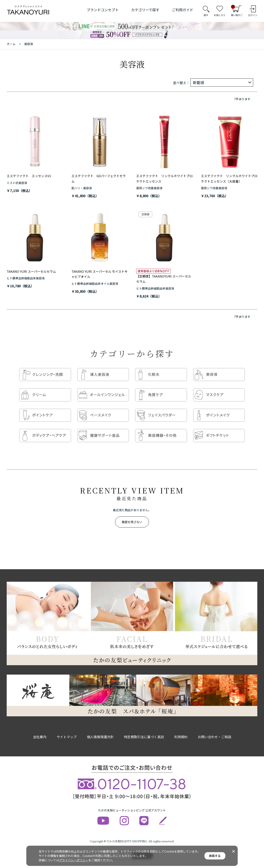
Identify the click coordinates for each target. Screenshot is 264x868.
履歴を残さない (132, 516)
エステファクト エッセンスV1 (29, 176)
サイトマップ (67, 731)
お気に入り (220, 15)
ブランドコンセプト (103, 10)
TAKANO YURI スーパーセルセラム (31, 271)
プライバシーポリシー (74, 860)
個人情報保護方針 (100, 731)
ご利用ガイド (183, 10)
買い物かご (237, 11)
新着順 (198, 82)
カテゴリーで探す (145, 10)
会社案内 (40, 731)
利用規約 (181, 731)
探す (206, 15)
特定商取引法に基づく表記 (144, 731)
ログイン (253, 15)
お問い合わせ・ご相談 (214, 731)
